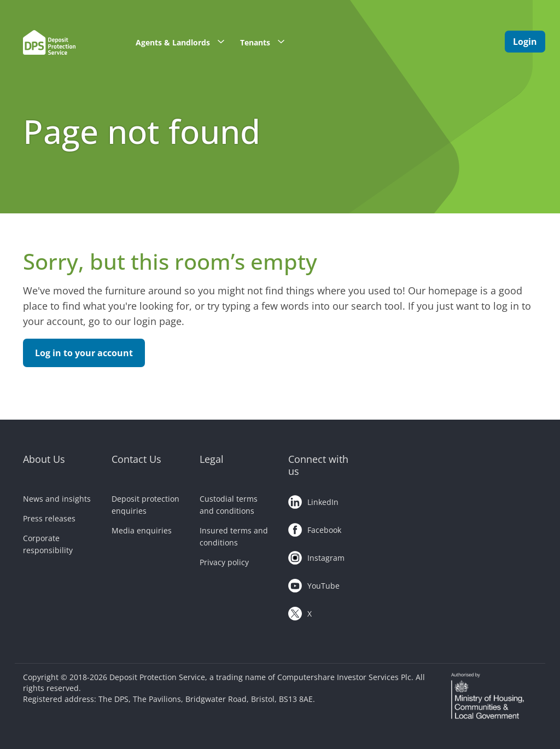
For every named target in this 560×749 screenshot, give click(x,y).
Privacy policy (224, 562)
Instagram (316, 556)
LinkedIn (313, 500)
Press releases (49, 518)
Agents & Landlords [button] (184, 42)
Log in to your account (84, 353)
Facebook (315, 528)
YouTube (314, 584)
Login (525, 42)
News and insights (57, 499)
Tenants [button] (266, 42)
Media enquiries (142, 530)
